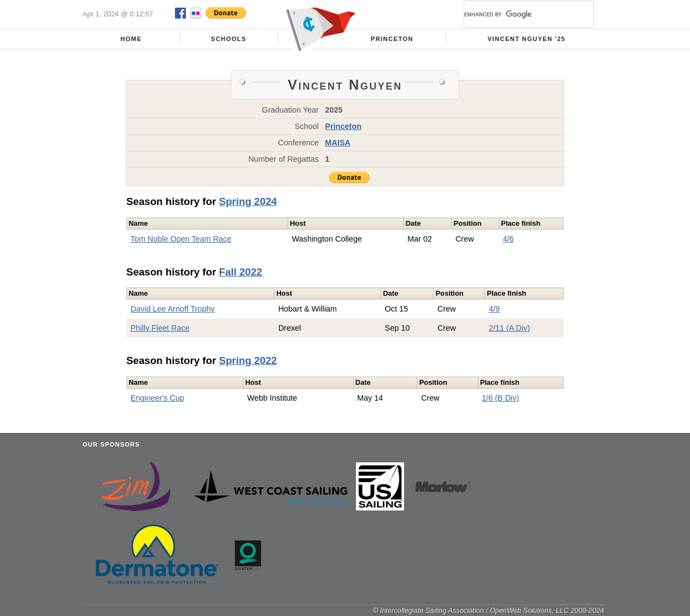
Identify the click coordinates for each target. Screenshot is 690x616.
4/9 (494, 309)
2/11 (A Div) (509, 328)
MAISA (338, 143)
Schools (229, 39)
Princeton (392, 39)
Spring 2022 (248, 360)
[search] (516, 14)
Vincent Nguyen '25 (527, 39)
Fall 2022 (240, 272)
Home (131, 39)
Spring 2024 (248, 201)
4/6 (508, 239)
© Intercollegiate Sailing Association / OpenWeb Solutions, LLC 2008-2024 (489, 610)
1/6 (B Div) (500, 398)
